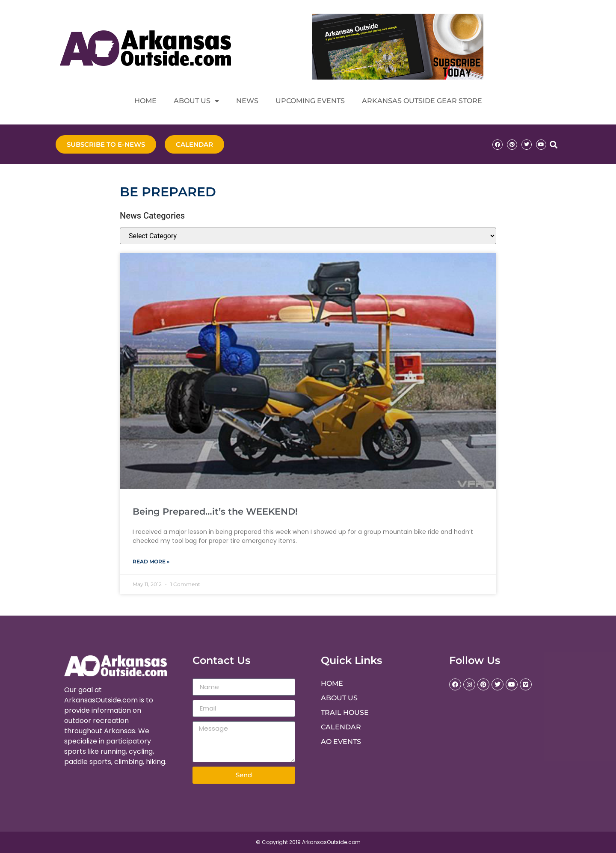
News (247, 101)
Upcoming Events (310, 101)
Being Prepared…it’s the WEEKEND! (215, 511)
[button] (553, 144)
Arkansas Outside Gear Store (422, 101)
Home (145, 101)
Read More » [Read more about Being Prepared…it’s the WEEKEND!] (151, 561)
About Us (196, 101)
